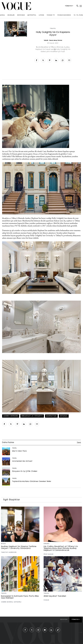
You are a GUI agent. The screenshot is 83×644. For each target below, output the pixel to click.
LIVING (41, 15)
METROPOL (32, 15)
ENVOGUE (21, 15)
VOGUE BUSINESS (64, 15)
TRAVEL (53, 29)
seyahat (64, 416)
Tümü (79, 443)
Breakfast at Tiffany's (32, 416)
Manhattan (51, 416)
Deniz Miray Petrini (56, 40)
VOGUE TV (51, 15)
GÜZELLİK (11, 15)
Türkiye (76, 619)
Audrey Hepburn (11, 416)
